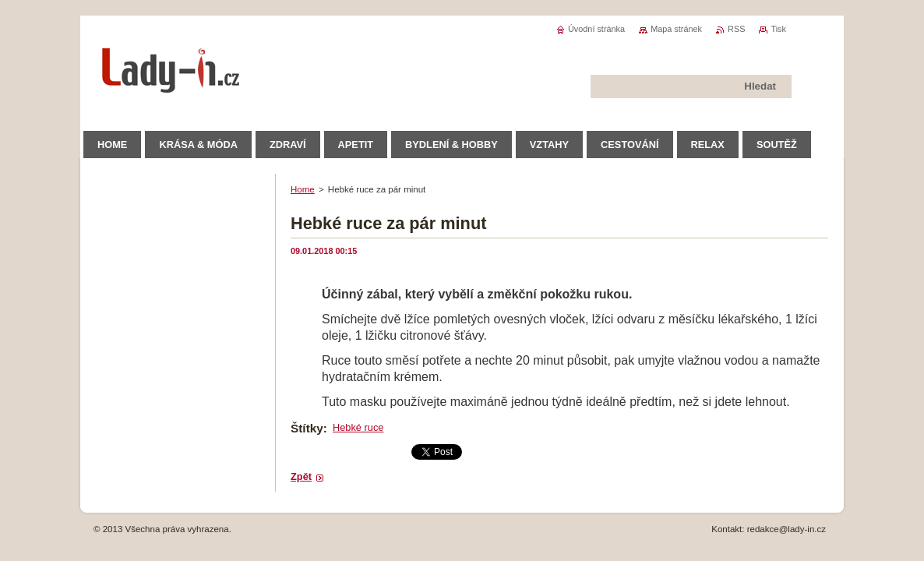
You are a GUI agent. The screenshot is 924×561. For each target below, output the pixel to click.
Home (303, 189)
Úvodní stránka (596, 29)
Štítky (307, 428)
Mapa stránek (676, 29)
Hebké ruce (358, 427)
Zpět (301, 476)
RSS (736, 29)
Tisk (778, 29)
